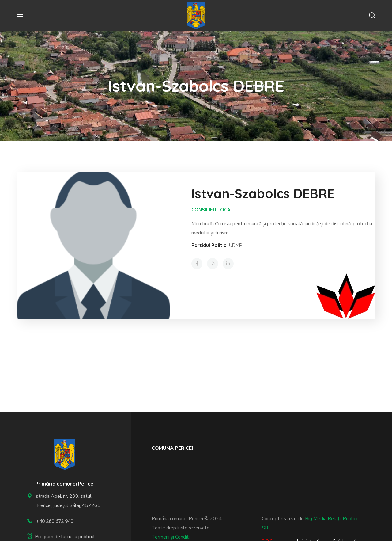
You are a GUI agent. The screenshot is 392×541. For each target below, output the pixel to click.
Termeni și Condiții (171, 537)
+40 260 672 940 (55, 521)
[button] (372, 15)
